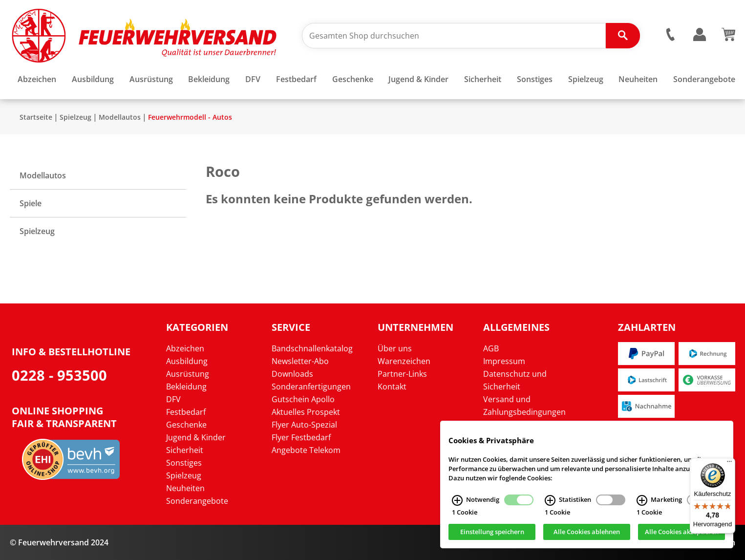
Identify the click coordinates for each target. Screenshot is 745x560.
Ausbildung (187, 361)
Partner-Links (402, 374)
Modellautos (120, 117)
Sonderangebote (197, 501)
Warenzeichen (404, 361)
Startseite (36, 117)
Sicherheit (185, 450)
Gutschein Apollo (303, 399)
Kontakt (392, 387)
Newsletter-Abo (300, 361)
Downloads (292, 374)
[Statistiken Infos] (550, 503)
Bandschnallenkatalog (312, 348)
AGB (491, 348)
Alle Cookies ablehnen (587, 535)
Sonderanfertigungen (311, 387)
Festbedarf (186, 412)
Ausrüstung (188, 374)
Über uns (395, 348)
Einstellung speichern (492, 535)
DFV (173, 399)
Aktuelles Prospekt (306, 412)
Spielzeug (75, 117)
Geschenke (186, 425)
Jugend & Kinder (196, 437)
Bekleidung (186, 387)
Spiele (31, 203)
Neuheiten (185, 488)
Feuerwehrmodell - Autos (190, 117)
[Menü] (729, 464)
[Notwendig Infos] (457, 503)
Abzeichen (185, 348)
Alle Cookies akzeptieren (682, 535)
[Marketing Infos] (642, 503)
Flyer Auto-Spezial (304, 425)
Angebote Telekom (306, 450)
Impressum (504, 361)
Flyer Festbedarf (301, 437)
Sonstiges (184, 463)
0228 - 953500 (59, 375)
